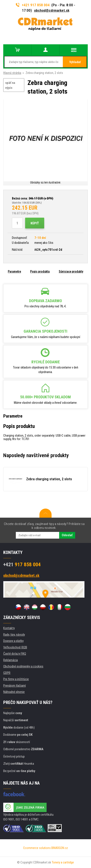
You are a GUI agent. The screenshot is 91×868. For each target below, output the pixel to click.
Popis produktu (40, 271)
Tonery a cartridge (63, 862)
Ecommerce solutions (37, 848)
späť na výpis (10, 85)
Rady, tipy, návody (14, 635)
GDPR (7, 673)
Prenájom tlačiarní (15, 686)
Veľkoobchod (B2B (15, 647)
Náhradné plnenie (14, 692)
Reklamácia (11, 660)
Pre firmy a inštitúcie (16, 679)
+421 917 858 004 (33, 5)
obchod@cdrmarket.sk (52, 10)
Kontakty (9, 628)
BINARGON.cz (60, 848)
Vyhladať (75, 62)
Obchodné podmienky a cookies (23, 666)
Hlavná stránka (12, 73)
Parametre (14, 271)
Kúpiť (35, 223)
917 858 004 (22, 565)
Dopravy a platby (13, 641)
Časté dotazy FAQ (15, 654)
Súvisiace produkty (71, 271)
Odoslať (67, 535)
